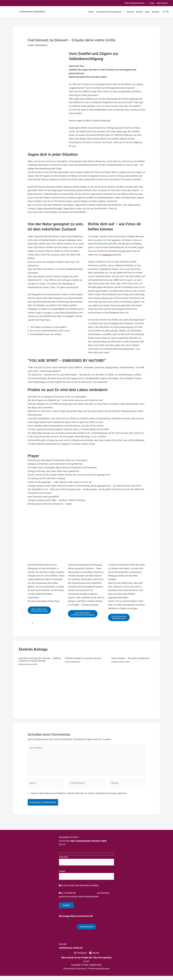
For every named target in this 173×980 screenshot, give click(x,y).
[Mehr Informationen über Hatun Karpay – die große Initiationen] (133, 687)
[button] (146, 3)
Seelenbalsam (42, 45)
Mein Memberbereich (136, 3)
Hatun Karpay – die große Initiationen (131, 659)
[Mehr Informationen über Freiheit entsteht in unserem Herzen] (86, 687)
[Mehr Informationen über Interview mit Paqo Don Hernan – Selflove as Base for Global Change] (40, 690)
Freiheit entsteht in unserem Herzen (84, 659)
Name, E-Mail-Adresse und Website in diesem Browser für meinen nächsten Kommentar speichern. (79, 796)
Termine (130, 12)
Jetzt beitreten (86, 931)
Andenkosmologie (25, 665)
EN (168, 12)
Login (152, 3)
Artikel (31, 45)
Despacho (108, 255)
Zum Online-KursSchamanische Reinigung (84, 614)
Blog (147, 12)
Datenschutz (68, 973)
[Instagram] (80, 957)
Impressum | (82, 973)
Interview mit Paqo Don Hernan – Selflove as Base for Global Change (38, 660)
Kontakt (156, 12)
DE (164, 12)
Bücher (140, 12)
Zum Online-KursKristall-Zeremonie (40, 610)
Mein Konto (162, 3)
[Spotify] (94, 957)
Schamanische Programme (110, 12)
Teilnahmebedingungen (99, 973)
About (91, 12)
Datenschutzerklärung (86, 897)
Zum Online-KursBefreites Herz (120, 618)
